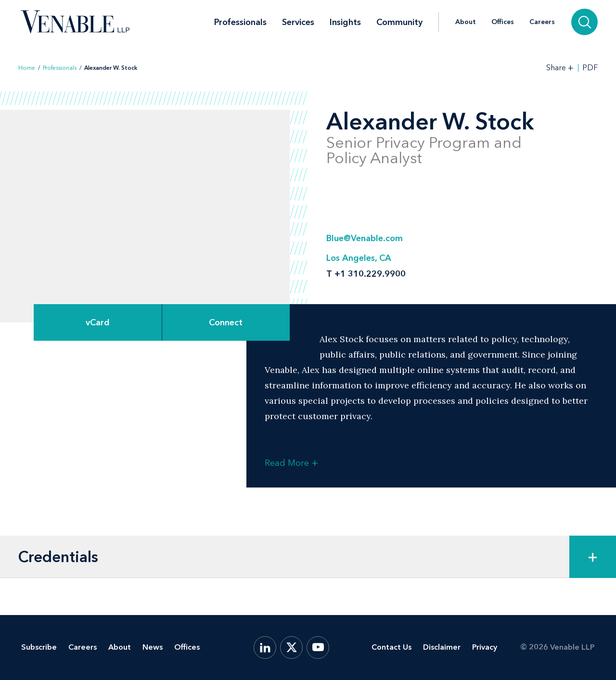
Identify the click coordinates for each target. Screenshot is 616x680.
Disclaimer (442, 647)
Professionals (240, 22)
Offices (503, 22)
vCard (98, 322)
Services (298, 22)
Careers (542, 22)
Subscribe (39, 647)
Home (27, 68)
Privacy (485, 647)
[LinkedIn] (265, 648)
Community (399, 22)
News (153, 647)
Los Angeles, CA (359, 258)
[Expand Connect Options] (226, 322)
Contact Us (391, 647)
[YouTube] (318, 648)
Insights (345, 22)
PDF (590, 68)
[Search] (584, 22)
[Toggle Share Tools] (560, 68)
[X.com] (291, 648)
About (466, 22)
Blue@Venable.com (365, 238)
